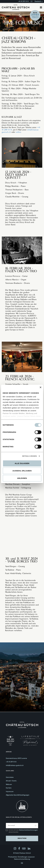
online (19, 132)
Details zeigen (29, 456)
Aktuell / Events (11, 781)
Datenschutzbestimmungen (28, 830)
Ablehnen (22, 478)
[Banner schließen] (40, 387)
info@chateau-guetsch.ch (15, 766)
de (22, 863)
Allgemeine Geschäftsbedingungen (18, 795)
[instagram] (15, 849)
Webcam (9, 785)
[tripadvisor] (24, 849)
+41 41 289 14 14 (23, 1)
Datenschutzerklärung (22, 859)
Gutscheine (10, 777)
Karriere (9, 788)
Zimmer (35, 15)
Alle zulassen (22, 463)
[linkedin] (29, 849)
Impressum (10, 792)
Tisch (35, 17)
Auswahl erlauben (22, 471)
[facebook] (19, 849)
